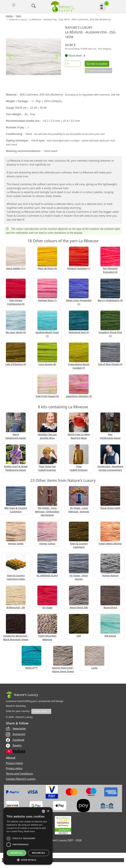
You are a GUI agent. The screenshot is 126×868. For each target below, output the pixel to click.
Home (9, 16)
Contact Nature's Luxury (21, 779)
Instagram (16, 734)
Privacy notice (14, 763)
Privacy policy (14, 768)
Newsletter (16, 729)
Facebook (15, 740)
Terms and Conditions (19, 774)
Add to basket (97, 64)
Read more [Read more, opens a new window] (30, 831)
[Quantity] (73, 64)
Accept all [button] (17, 853)
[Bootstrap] (22, 695)
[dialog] (28, 836)
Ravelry (14, 745)
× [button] (48, 811)
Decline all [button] (39, 853)
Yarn (19, 16)
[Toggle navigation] (14, 5)
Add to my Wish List (98, 70)
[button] (10, 57)
